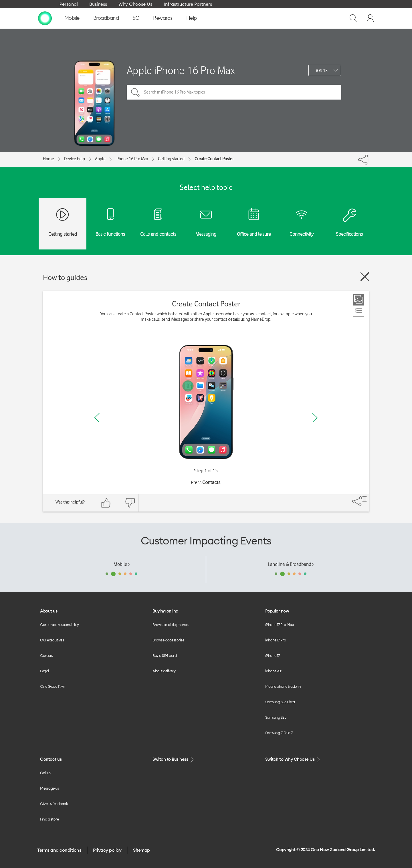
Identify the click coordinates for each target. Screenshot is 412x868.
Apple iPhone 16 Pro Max (181, 70)
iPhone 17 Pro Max (280, 625)
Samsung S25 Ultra (280, 702)
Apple (100, 159)
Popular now (277, 611)
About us (49, 611)
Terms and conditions (59, 850)
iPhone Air (273, 671)
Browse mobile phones (170, 625)
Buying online (165, 611)
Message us (49, 788)
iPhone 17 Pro (276, 640)
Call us (45, 773)
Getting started (171, 159)
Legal (44, 671)
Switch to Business (174, 759)
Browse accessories (168, 640)
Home (48, 159)
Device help (75, 159)
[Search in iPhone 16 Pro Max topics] (234, 92)
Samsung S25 (276, 717)
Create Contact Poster (214, 159)
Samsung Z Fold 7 (279, 733)
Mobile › (122, 564)
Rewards (163, 18)
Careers (46, 655)
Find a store (49, 819)
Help (192, 18)
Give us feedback (54, 804)
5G (136, 18)
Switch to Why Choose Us (293, 759)
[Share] (369, 158)
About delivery (164, 671)
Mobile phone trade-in (283, 686)
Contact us (51, 759)
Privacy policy (107, 850)
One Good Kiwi (52, 686)
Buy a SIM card (165, 655)
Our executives (52, 640)
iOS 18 (322, 71)
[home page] (45, 18)
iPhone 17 (273, 655)
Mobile (72, 18)
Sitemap (141, 850)
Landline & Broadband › (291, 564)
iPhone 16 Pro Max (132, 159)
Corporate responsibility (59, 625)
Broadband (106, 18)
